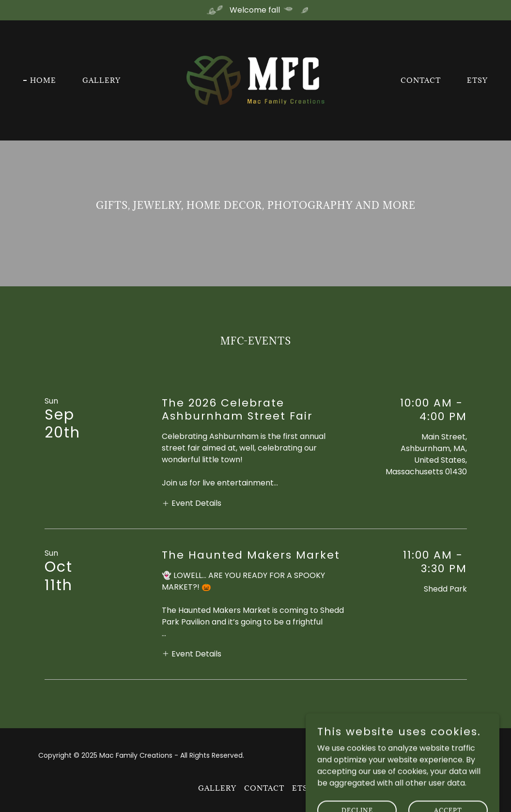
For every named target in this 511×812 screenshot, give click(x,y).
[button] (192, 503)
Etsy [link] (477, 80)
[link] (256, 80)
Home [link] (43, 80)
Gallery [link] (101, 80)
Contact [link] (421, 80)
